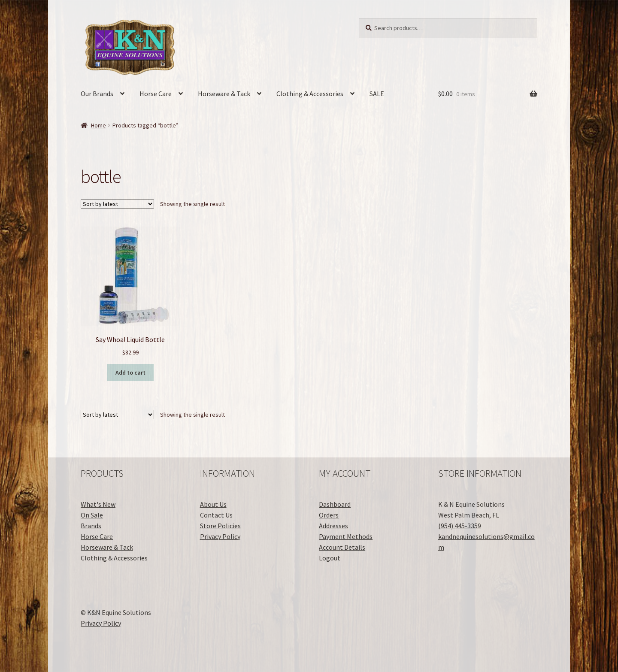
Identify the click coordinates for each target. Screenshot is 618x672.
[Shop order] (117, 204)
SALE (377, 94)
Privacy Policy (220, 536)
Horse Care (156, 94)
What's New (98, 504)
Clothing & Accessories (310, 94)
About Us (213, 504)
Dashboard (335, 504)
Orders (329, 515)
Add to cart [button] (130, 372)
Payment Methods (346, 536)
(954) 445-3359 (460, 526)
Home (98, 125)
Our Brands (97, 94)
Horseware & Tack (224, 94)
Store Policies (220, 526)
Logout (330, 558)
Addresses (333, 526)
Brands (91, 526)
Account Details (342, 547)
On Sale (92, 515)
